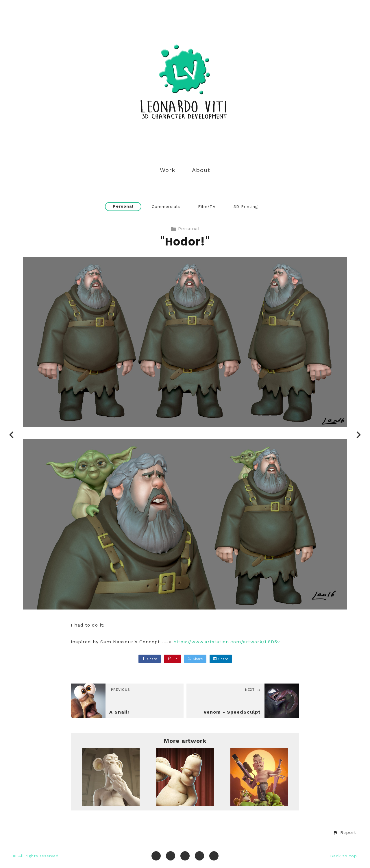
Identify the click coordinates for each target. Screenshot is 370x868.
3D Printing (246, 206)
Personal (123, 206)
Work (168, 170)
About (201, 170)
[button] (345, 833)
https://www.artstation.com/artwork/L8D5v (227, 642)
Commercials (166, 206)
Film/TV (207, 206)
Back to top (344, 856)
